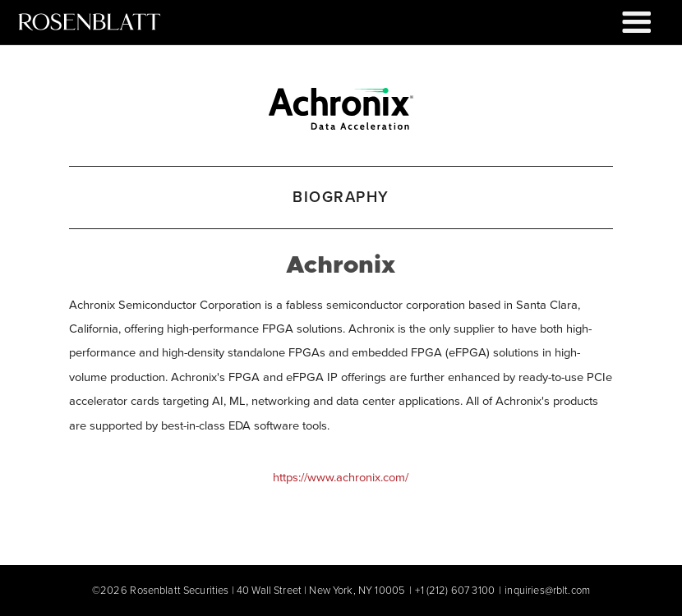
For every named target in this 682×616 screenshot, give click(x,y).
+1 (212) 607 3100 (455, 590)
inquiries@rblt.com (547, 590)
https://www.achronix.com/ (341, 477)
